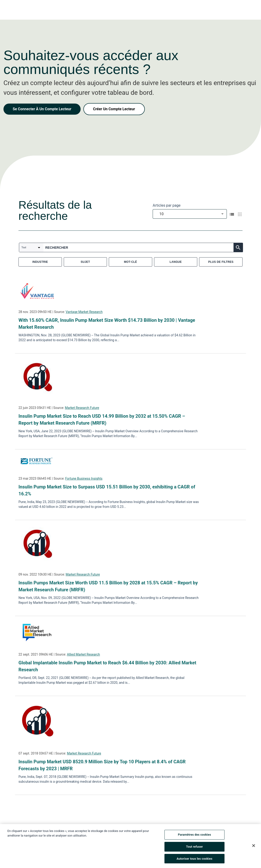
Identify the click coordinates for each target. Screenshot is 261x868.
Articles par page (167, 205)
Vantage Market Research (84, 312)
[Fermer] (254, 847)
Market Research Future (82, 408)
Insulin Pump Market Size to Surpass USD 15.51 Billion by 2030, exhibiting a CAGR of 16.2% (107, 490)
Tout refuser (195, 848)
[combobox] (190, 214)
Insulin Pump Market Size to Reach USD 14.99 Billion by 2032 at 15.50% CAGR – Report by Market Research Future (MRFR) (102, 420)
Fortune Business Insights (84, 478)
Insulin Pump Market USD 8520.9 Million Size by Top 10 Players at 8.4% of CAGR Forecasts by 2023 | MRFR (102, 765)
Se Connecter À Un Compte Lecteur (42, 109)
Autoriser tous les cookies (194, 860)
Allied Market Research (83, 654)
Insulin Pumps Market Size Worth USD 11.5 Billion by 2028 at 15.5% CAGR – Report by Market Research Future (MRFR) (108, 586)
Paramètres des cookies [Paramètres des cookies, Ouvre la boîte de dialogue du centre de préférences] (194, 836)
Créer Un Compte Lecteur (114, 109)
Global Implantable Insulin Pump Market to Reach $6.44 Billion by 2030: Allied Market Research (107, 666)
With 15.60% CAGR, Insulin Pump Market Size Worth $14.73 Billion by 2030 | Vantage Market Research (107, 324)
